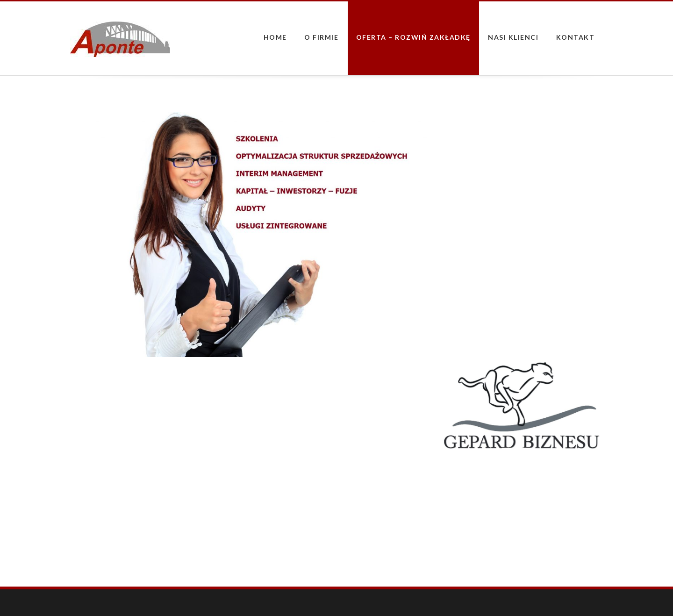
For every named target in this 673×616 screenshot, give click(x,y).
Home (275, 37)
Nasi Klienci (513, 37)
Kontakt (576, 37)
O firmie (321, 37)
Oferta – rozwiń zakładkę (413, 37)
